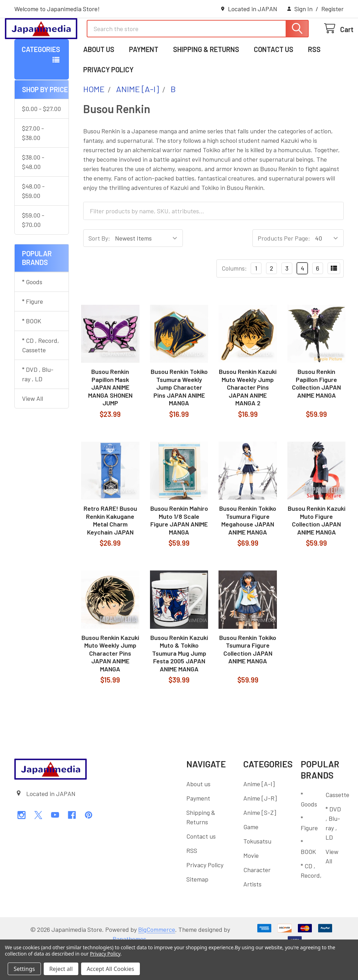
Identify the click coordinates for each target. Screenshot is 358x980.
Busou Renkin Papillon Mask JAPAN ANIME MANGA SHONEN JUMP (110, 416)
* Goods (32, 310)
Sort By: (99, 267)
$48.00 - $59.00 (33, 219)
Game (251, 855)
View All (33, 427)
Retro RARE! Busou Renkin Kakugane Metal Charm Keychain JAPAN (110, 549)
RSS (314, 78)
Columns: (234, 297)
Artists (252, 913)
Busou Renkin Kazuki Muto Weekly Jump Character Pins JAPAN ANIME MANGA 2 (248, 416)
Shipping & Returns (206, 78)
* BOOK (32, 349)
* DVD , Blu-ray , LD (38, 403)
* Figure (33, 330)
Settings (24, 969)
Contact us (274, 78)
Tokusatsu (257, 870)
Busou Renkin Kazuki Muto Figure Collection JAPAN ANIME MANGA (317, 549)
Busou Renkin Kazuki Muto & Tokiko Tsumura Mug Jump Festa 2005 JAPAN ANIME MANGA (179, 682)
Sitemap (197, 908)
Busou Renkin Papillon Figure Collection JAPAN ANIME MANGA (316, 412)
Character (257, 898)
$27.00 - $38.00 (33, 161)
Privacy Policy (108, 98)
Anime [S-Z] (260, 841)
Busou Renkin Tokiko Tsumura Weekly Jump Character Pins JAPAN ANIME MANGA (179, 416)
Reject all (61, 969)
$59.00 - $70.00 (33, 248)
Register (332, 9)
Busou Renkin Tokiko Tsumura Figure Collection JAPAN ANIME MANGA (248, 678)
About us (99, 78)
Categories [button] (41, 78)
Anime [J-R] (260, 827)
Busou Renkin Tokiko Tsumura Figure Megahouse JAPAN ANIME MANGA (248, 549)
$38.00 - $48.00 (33, 190)
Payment (144, 78)
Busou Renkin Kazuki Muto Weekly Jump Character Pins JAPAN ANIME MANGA (110, 682)
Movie (251, 884)
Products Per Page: (284, 267)
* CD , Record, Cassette (41, 374)
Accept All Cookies (110, 969)
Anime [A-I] (259, 812)
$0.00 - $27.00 (41, 137)
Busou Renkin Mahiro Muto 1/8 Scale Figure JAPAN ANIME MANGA (179, 549)
